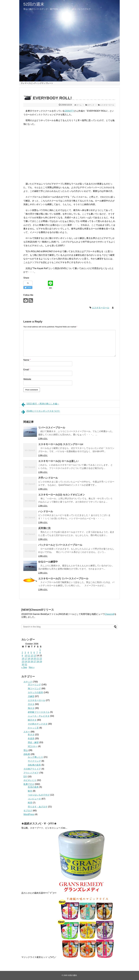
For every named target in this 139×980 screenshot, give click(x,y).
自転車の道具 (34, 765)
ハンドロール (46, 511)
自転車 (27, 754)
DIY (25, 777)
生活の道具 (33, 787)
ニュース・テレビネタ (39, 716)
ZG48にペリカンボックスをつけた (41, 412)
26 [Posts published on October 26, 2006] (32, 662)
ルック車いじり (35, 757)
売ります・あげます (38, 807)
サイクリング (34, 761)
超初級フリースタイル (39, 712)
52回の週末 (34, 4)
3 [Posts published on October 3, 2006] (25, 653)
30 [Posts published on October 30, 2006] (23, 665)
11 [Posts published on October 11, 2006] (29, 656)
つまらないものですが (39, 795)
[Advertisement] (46, 153)
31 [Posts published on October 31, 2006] (26, 665)
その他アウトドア (32, 769)
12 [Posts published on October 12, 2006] (32, 656)
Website (27, 379)
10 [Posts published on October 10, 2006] (26, 656)
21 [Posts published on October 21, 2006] (38, 659)
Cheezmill (109, 614)
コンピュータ (34, 799)
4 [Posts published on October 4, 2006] (28, 653)
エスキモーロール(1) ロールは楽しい (58, 461)
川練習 (31, 696)
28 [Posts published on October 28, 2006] (38, 662)
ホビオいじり (30, 780)
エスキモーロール (101, 308)
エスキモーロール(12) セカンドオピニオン (62, 495)
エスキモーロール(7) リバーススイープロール (63, 579)
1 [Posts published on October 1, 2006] (40, 650)
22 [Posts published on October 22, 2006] (41, 659)
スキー (27, 732)
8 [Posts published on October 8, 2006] (40, 653)
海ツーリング (34, 688)
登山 (26, 750)
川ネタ (31, 704)
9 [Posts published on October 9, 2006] (22, 656)
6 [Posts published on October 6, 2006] (34, 653)
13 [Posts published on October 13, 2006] (35, 656)
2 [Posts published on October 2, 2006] (22, 653)
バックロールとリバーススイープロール (60, 545)
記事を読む (43, 439)
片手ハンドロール (48, 478)
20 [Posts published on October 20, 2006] (35, 659)
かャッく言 (33, 728)
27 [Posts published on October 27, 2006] (35, 662)
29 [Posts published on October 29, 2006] (41, 662)
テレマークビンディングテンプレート (37, 83)
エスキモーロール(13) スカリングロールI (61, 444)
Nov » (32, 667)
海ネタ (31, 708)
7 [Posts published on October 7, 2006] (37, 653)
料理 (30, 803)
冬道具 (31, 738)
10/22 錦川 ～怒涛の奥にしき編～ (40, 405)
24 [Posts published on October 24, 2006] (26, 662)
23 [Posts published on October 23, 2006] (23, 662)
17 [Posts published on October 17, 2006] (26, 659)
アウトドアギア (31, 773)
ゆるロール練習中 (48, 562)
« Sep (24, 667)
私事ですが (29, 784)
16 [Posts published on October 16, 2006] (23, 659)
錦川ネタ (32, 720)
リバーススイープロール (52, 428)
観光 (30, 791)
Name (27, 360)
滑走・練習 (33, 742)
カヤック (28, 682)
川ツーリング (34, 685)
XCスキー (33, 746)
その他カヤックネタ (38, 724)
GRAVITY (69, 111)
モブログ (28, 811)
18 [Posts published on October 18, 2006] (29, 659)
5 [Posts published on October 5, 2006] (31, 653)
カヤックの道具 (35, 692)
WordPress (29, 814)
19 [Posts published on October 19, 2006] (32, 659)
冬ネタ (31, 735)
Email (27, 370)
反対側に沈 (44, 528)
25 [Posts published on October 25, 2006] (29, 662)
